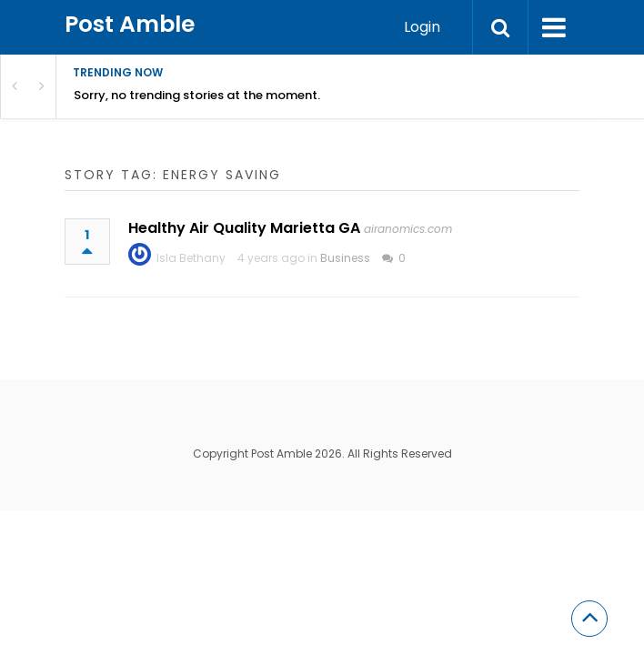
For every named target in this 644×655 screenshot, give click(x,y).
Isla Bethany (191, 258)
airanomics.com (408, 229)
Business (345, 258)
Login (422, 27)
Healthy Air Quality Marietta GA (244, 228)
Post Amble (130, 24)
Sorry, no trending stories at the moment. (197, 95)
